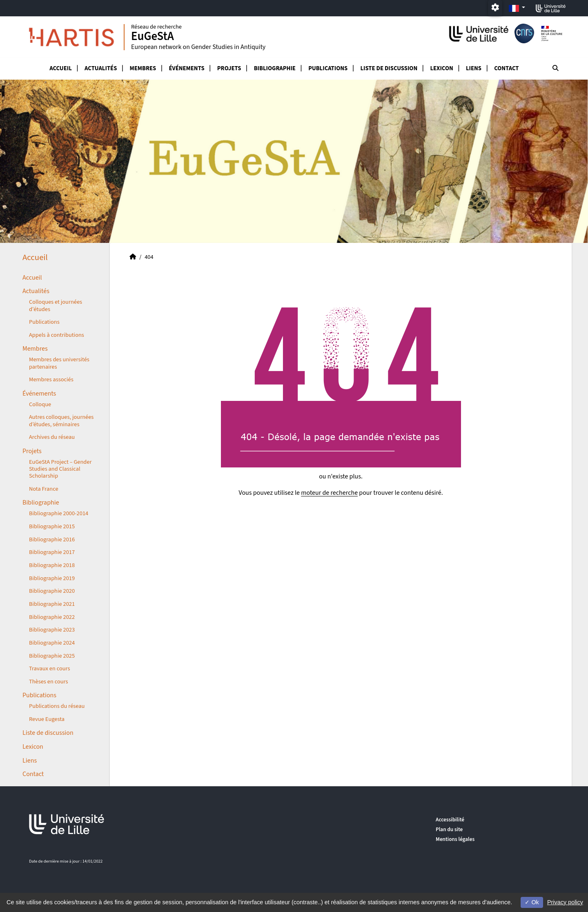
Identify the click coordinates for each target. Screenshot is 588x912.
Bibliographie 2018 (52, 565)
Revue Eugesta (47, 719)
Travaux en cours (50, 668)
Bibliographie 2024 (52, 643)
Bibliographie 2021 (52, 604)
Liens (474, 68)
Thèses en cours (49, 682)
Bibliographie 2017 (52, 552)
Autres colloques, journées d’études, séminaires (61, 420)
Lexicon (441, 68)
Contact (506, 68)
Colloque (40, 404)
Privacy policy (565, 902)
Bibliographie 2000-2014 (59, 513)
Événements (186, 68)
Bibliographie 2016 (52, 539)
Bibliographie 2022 (52, 617)
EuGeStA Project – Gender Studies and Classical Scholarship (60, 469)
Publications (328, 68)
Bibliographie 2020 (52, 591)
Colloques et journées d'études (56, 305)
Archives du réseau (52, 437)
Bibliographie (275, 68)
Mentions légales (455, 839)
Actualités (101, 68)
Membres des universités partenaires (59, 363)
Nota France (44, 489)
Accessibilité (450, 820)
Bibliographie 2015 (52, 526)
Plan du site (449, 829)
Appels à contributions (57, 335)
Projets (229, 68)
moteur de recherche (329, 493)
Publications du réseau (57, 706)
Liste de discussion (389, 68)
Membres (143, 68)
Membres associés (51, 379)
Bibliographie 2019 (52, 578)
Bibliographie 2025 (52, 656)
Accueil (61, 68)
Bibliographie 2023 (52, 630)
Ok (532, 902)
